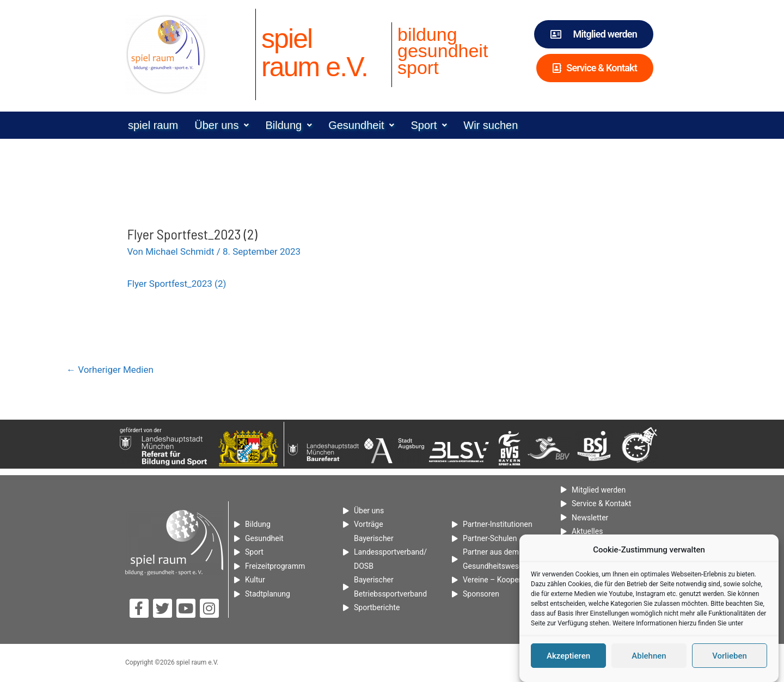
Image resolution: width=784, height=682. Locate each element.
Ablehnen (649, 656)
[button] (222, 125)
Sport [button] (429, 125)
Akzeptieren (568, 656)
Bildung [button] (289, 125)
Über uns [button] (222, 125)
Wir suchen (491, 125)
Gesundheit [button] (361, 125)
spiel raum (153, 125)
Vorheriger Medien (110, 370)
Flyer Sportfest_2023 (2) (176, 284)
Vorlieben (730, 656)
